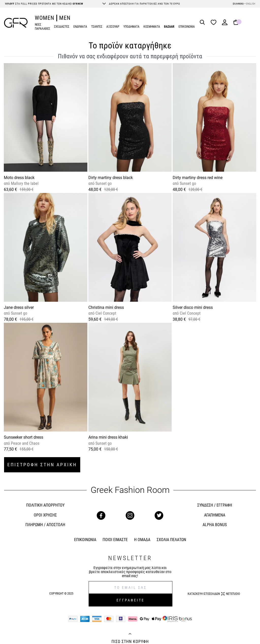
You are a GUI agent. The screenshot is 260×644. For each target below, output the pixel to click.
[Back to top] (130, 634)
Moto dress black (19, 178)
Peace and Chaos (25, 443)
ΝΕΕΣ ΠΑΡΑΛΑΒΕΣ (42, 27)
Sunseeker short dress (23, 437)
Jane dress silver (19, 307)
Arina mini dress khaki (108, 437)
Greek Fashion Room (130, 490)
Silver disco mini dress (193, 307)
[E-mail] (131, 587)
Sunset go (103, 183)
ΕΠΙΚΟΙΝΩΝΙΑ (187, 27)
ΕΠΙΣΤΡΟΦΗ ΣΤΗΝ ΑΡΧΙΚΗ (42, 465)
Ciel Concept (105, 313)
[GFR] (16, 23)
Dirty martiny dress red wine (198, 178)
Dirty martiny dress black (111, 178)
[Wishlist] (215, 23)
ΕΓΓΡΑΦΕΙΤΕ (131, 600)
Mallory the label (24, 183)
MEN (65, 18)
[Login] (225, 24)
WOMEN (45, 18)
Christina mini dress (106, 307)
